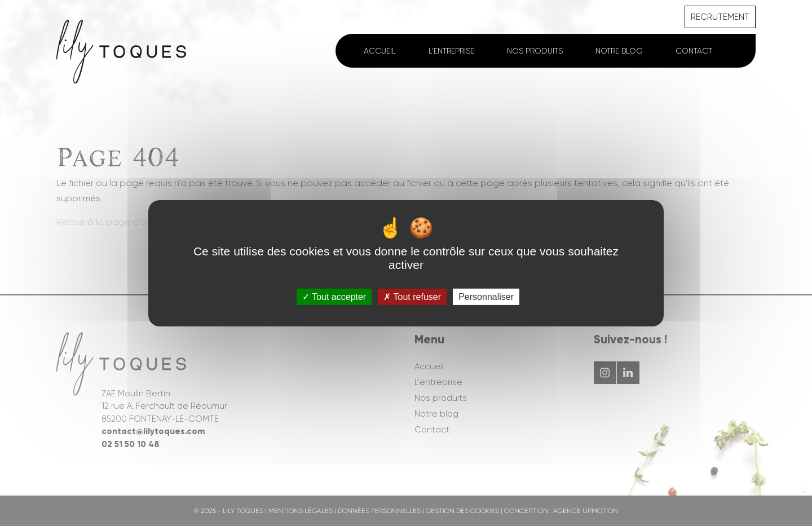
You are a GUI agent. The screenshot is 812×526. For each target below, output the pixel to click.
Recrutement (720, 17)
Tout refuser (412, 296)
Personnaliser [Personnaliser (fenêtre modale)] (486, 296)
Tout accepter (334, 296)
